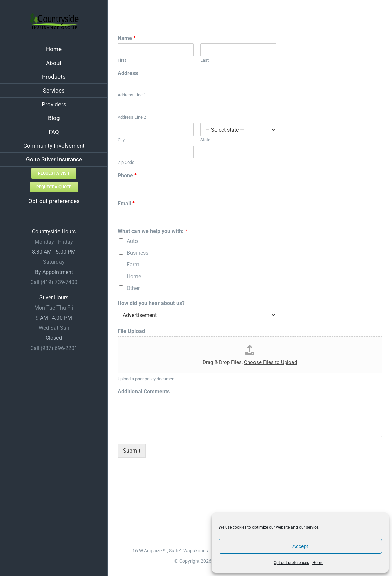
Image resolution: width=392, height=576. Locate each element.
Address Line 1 (132, 95)
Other (133, 288)
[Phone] (197, 187)
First (122, 60)
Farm (133, 265)
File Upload (131, 331)
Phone (127, 175)
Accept (300, 546)
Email (126, 203)
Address (128, 73)
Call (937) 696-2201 (54, 348)
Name (127, 38)
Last (205, 60)
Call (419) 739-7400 (54, 282)
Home (318, 563)
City (121, 140)
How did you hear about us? (151, 303)
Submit (132, 451)
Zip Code (126, 162)
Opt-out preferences (291, 563)
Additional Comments (144, 391)
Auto (132, 241)
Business (138, 253)
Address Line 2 (132, 117)
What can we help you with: (152, 231)
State (205, 140)
